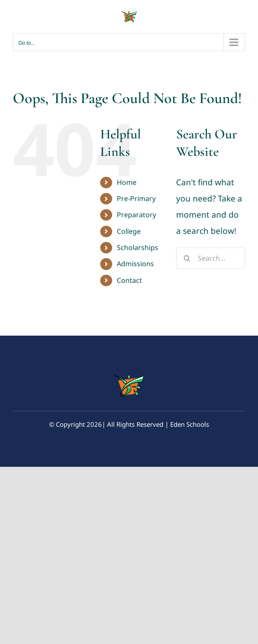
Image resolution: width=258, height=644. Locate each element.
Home (127, 182)
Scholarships (138, 247)
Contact (129, 280)
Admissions (135, 264)
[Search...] (211, 258)
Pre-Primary (136, 198)
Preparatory (136, 215)
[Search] (187, 258)
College (129, 231)
